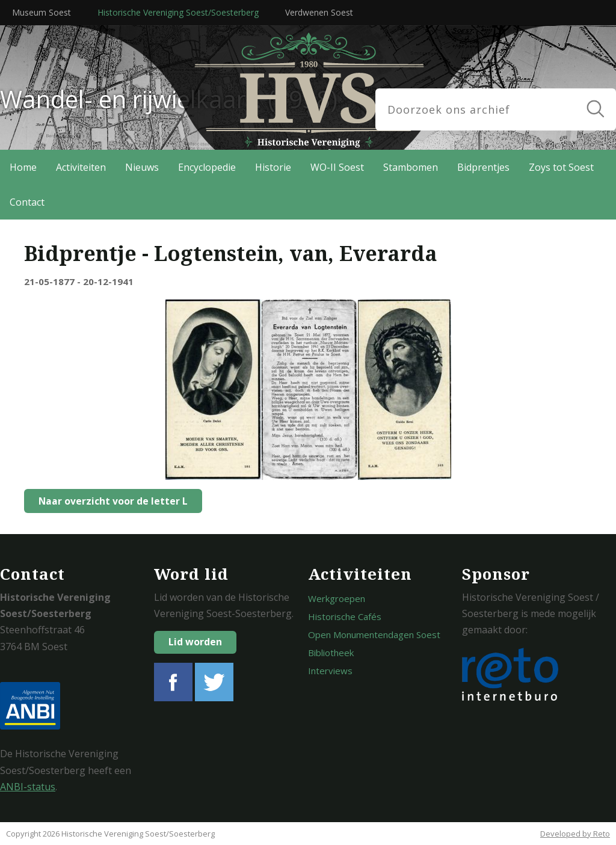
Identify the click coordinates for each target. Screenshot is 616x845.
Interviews (330, 671)
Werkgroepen (337, 598)
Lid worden (195, 642)
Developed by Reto (575, 834)
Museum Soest (42, 12)
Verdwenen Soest (319, 12)
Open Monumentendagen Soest (374, 635)
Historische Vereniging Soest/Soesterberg (178, 12)
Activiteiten (81, 167)
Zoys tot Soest (561, 167)
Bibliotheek (331, 653)
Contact (27, 202)
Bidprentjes (483, 167)
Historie (273, 167)
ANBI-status (28, 787)
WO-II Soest (337, 167)
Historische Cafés (345, 616)
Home (23, 167)
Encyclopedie (207, 167)
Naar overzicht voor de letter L (110, 501)
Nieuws (142, 167)
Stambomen (411, 167)
